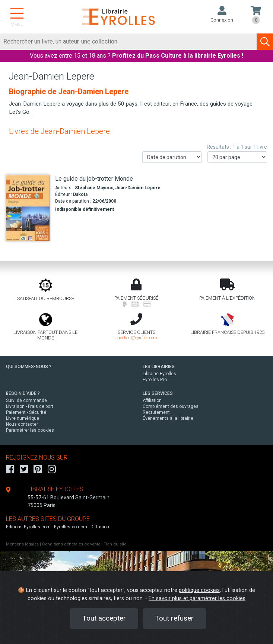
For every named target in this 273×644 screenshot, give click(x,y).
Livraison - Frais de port (30, 406)
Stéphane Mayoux (94, 188)
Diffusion (100, 527)
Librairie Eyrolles (159, 374)
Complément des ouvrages (171, 406)
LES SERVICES (158, 393)
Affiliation (152, 400)
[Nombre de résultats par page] (237, 157)
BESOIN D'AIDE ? (23, 393)
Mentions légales (22, 544)
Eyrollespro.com (71, 527)
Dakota (80, 194)
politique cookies (199, 590)
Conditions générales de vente (71, 544)
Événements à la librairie (168, 418)
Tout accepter (104, 618)
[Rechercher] (128, 42)
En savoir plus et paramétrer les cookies (197, 598)
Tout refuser (174, 618)
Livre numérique (23, 418)
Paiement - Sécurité (26, 412)
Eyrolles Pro (155, 380)
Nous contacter (22, 424)
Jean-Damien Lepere (138, 188)
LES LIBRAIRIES (159, 367)
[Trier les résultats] (172, 157)
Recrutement (156, 412)
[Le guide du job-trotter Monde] (28, 208)
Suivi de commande (26, 400)
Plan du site (115, 544)
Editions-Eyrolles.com (28, 527)
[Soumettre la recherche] (265, 42)
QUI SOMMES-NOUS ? (29, 367)
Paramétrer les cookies (30, 430)
